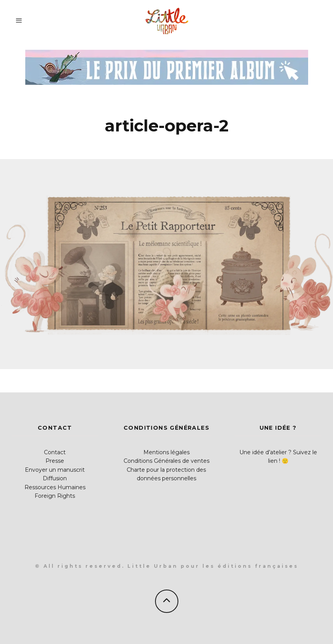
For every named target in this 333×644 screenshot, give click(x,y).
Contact (55, 452)
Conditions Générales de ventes (166, 461)
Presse (55, 461)
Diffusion (55, 478)
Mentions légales (166, 452)
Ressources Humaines (55, 487)
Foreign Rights (55, 496)
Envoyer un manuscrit (55, 470)
